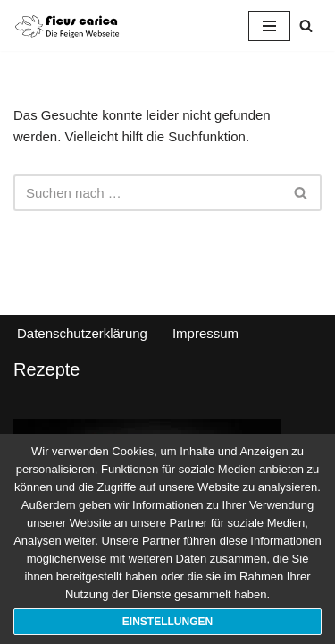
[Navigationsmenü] (269, 26)
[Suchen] (306, 25)
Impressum (205, 333)
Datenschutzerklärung (82, 333)
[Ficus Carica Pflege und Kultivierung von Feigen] (67, 25)
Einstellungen (167, 622)
